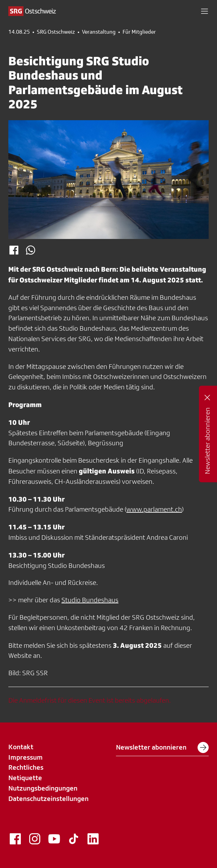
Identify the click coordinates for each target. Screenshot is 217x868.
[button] (205, 11)
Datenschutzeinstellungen (48, 799)
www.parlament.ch (154, 509)
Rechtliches (26, 767)
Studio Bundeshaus (90, 600)
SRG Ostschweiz (56, 32)
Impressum (26, 757)
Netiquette (25, 778)
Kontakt (21, 747)
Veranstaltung (99, 32)
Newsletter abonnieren (162, 747)
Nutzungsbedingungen (43, 788)
